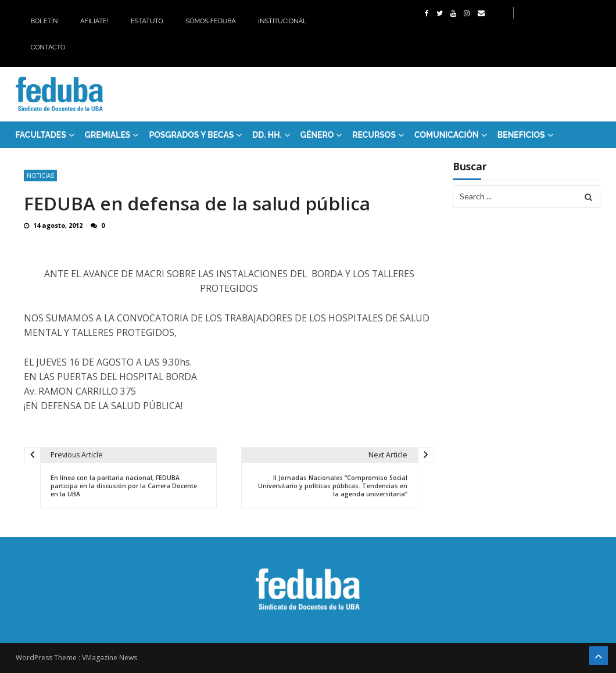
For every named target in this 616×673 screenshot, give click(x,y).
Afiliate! (94, 21)
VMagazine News (110, 658)
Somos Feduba (210, 21)
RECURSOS (374, 135)
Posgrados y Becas (191, 135)
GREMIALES (108, 135)
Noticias (40, 176)
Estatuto (147, 21)
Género (317, 135)
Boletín (44, 21)
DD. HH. (267, 135)
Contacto (48, 47)
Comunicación (447, 135)
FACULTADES (41, 135)
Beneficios (521, 135)
